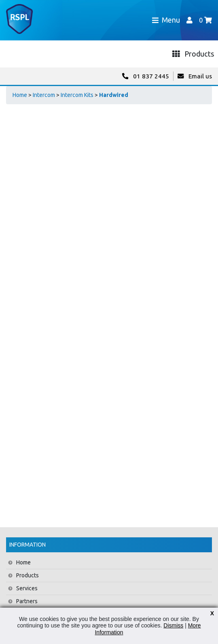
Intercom (44, 95)
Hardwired (114, 95)
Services (27, 588)
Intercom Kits (77, 95)
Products (28, 575)
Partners (27, 601)
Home (20, 95)
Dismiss (173, 625)
